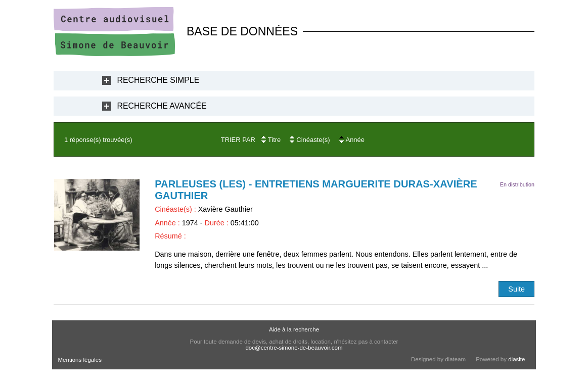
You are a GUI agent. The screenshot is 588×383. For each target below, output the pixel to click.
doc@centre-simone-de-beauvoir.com (294, 348)
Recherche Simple (159, 80)
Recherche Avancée (162, 106)
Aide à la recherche (294, 329)
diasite (516, 359)
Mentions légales (80, 360)
